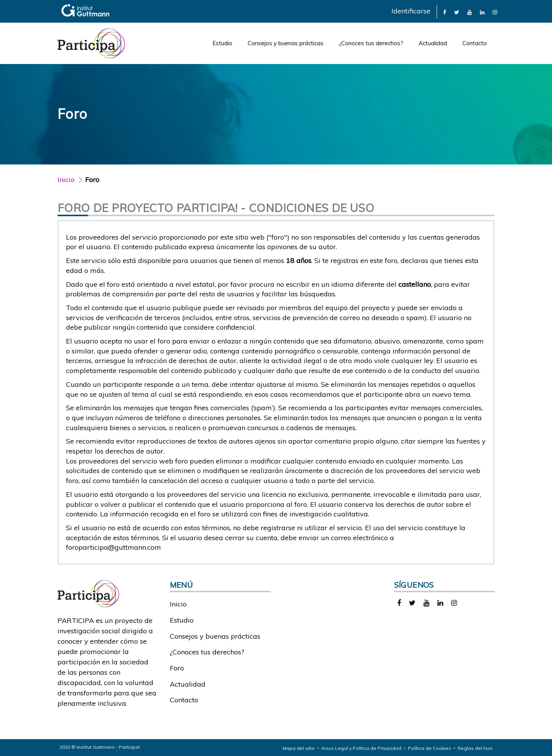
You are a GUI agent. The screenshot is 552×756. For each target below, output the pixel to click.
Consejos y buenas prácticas (286, 43)
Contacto (475, 43)
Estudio (222, 43)
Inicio (66, 180)
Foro (177, 668)
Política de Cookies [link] (430, 748)
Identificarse (411, 11)
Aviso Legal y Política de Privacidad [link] (361, 748)
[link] (445, 12)
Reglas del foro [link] (475, 748)
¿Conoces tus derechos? (371, 43)
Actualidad (433, 43)
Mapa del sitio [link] (299, 748)
